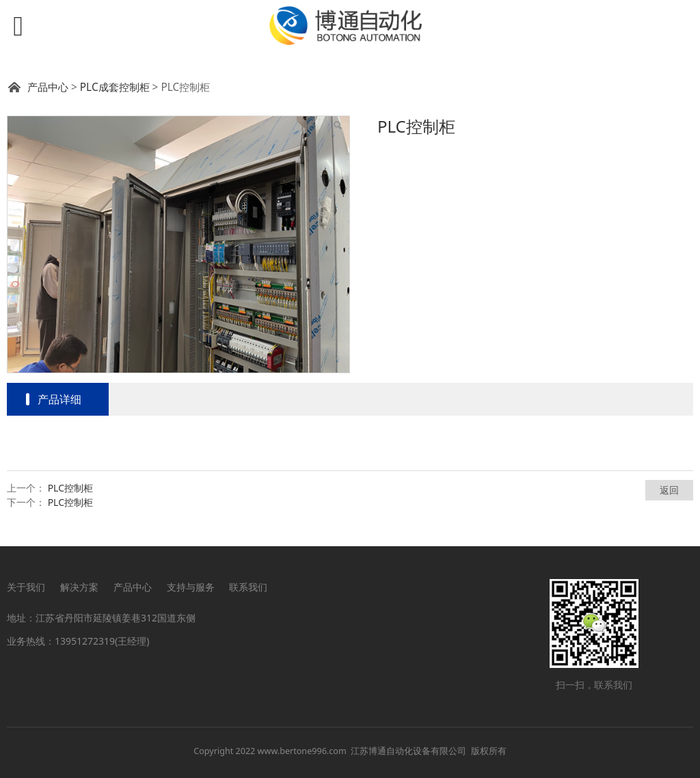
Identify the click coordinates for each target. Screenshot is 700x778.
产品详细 (59, 399)
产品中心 (48, 87)
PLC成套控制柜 (115, 87)
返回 (669, 490)
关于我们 (26, 587)
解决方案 (79, 587)
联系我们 (248, 587)
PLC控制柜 (70, 488)
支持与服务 (191, 587)
